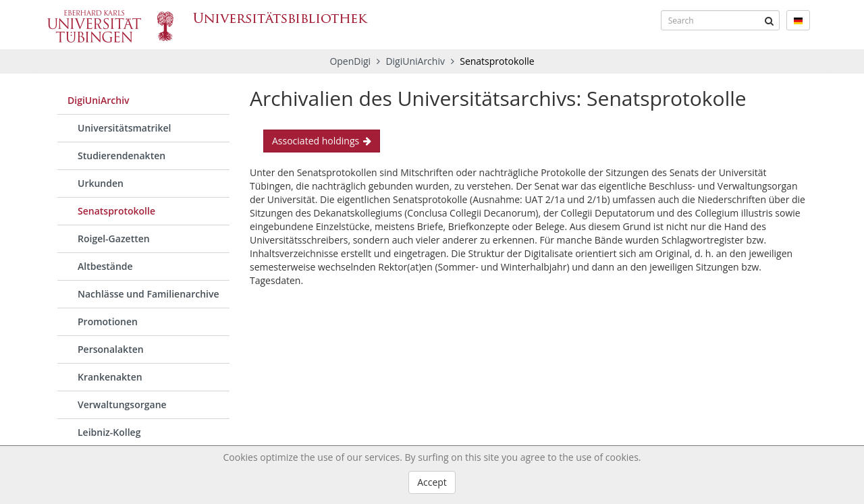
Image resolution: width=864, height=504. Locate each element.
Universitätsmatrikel (124, 128)
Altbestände (105, 266)
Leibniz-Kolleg (109, 432)
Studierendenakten (122, 156)
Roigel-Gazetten (114, 239)
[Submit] (769, 20)
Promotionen (108, 321)
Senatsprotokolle (116, 211)
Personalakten (111, 349)
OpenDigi (350, 61)
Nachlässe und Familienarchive (148, 294)
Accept (432, 482)
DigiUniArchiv (416, 61)
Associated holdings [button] (322, 141)
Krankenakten (110, 377)
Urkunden (101, 183)
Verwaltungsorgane (122, 404)
